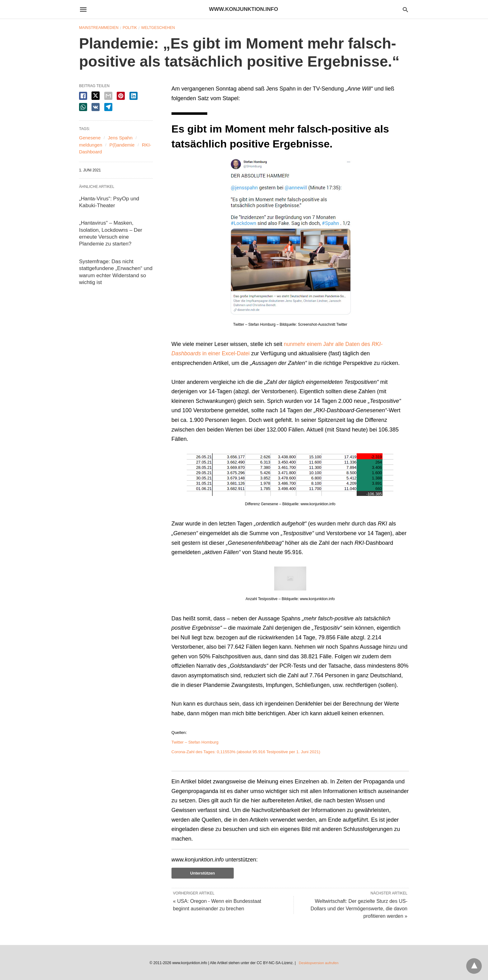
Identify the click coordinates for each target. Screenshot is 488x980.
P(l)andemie (122, 145)
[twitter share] (96, 96)
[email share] (108, 96)
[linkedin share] (134, 96)
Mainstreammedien (99, 28)
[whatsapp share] (83, 107)
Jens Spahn (120, 138)
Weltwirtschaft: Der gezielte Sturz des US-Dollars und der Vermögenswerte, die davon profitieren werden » (359, 909)
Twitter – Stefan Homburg (195, 742)
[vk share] (96, 107)
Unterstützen (202, 873)
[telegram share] (108, 107)
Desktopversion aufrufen (319, 963)
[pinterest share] (121, 96)
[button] (290, 237)
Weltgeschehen (158, 28)
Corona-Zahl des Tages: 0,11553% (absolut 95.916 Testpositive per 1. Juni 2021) (246, 752)
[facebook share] (83, 96)
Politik (130, 28)
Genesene (90, 138)
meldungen (91, 145)
